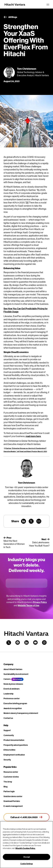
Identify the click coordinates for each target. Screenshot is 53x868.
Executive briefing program (15, 703)
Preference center (12, 698)
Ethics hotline (9, 750)
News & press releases (13, 684)
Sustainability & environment (16, 674)
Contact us (8, 718)
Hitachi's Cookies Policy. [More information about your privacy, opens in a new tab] (25, 848)
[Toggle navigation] (48, 5)
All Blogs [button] (10, 17)
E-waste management (13, 806)
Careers (7, 679)
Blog (6, 787)
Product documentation (14, 740)
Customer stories (11, 777)
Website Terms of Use (28, 605)
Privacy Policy (40, 602)
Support (7, 730)
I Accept (27, 857)
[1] (27, 203)
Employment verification (14, 755)
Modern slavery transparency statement (21, 713)
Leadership (8, 694)
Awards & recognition (13, 708)
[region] (26, 845)
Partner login (9, 791)
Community (9, 735)
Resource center (11, 772)
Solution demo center (13, 796)
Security (7, 760)
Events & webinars (12, 689)
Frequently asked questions (16, 745)
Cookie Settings (27, 864)
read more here (33, 436)
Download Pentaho (12, 801)
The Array (8, 782)
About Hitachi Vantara (13, 669)
